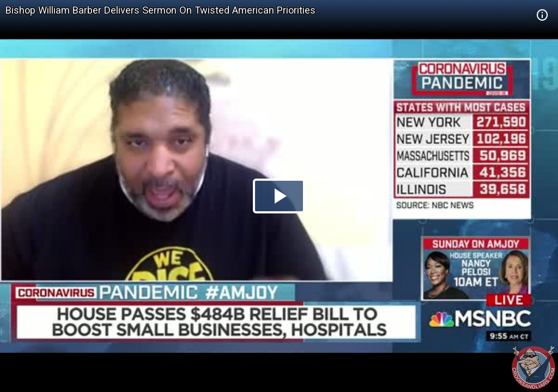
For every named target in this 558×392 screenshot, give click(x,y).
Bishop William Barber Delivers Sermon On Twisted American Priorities (160, 10)
